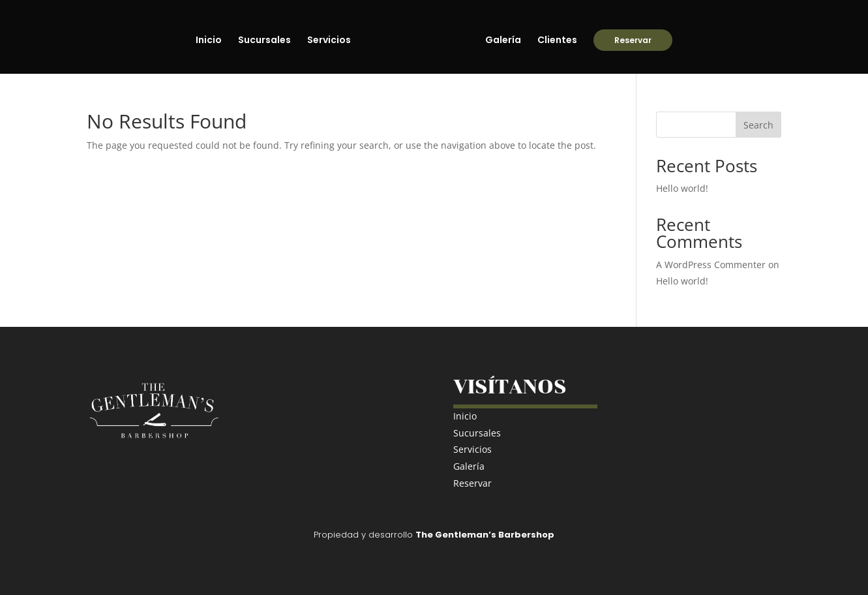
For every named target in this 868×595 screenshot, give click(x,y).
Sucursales (264, 41)
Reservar (633, 40)
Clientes (557, 41)
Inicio (209, 41)
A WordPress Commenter (711, 265)
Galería (503, 41)
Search (758, 125)
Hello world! (682, 188)
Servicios (329, 41)
